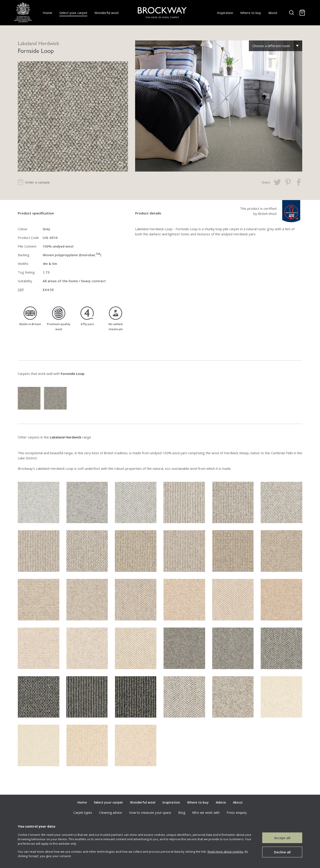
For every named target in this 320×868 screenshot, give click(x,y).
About (273, 13)
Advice (221, 802)
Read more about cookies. (226, 852)
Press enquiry (237, 813)
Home (47, 13)
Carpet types (83, 813)
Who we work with (206, 813)
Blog (182, 813)
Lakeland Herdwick (39, 43)
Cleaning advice (111, 813)
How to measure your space (150, 813)
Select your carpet (73, 13)
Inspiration (225, 13)
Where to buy (251, 13)
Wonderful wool (106, 13)
